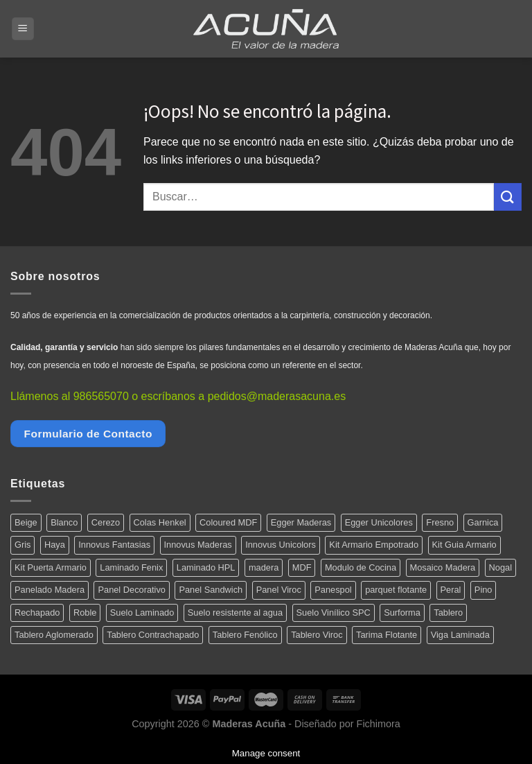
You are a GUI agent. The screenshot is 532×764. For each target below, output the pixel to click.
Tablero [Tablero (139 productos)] (448, 613)
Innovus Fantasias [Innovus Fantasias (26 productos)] (114, 545)
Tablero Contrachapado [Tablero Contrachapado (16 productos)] (153, 635)
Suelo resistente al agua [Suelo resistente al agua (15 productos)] (235, 613)
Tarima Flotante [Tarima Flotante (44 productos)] (387, 635)
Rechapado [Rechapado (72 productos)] (37, 613)
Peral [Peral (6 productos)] (451, 590)
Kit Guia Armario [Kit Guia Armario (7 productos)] (464, 545)
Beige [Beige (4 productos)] (26, 522)
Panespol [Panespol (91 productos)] (333, 590)
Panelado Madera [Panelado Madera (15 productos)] (50, 590)
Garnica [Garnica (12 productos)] (483, 522)
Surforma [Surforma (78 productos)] (402, 613)
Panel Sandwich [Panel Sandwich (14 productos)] (211, 590)
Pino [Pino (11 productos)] (484, 590)
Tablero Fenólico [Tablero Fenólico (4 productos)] (245, 635)
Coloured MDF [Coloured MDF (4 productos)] (228, 522)
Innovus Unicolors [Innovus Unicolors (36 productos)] (281, 545)
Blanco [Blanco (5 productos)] (64, 522)
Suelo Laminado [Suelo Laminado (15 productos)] (142, 613)
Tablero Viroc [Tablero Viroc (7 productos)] (317, 635)
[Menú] (23, 29)
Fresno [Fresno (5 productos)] (440, 522)
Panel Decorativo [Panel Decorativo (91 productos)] (131, 590)
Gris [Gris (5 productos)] (23, 545)
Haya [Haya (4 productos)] (55, 545)
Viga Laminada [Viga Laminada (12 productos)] (460, 635)
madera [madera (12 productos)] (264, 567)
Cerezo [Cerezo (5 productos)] (106, 522)
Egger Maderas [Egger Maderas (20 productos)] (301, 522)
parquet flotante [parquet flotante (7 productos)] (396, 590)
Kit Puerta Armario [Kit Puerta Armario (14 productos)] (51, 567)
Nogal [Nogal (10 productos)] (500, 567)
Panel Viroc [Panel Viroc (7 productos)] (279, 590)
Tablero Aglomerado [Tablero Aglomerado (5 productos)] (54, 635)
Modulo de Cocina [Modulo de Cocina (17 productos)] (361, 567)
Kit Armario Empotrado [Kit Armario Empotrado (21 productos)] (374, 545)
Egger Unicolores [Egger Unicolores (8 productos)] (379, 522)
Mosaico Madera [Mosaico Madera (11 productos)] (443, 567)
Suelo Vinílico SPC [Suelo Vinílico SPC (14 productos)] (334, 613)
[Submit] (508, 197)
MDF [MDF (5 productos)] (302, 567)
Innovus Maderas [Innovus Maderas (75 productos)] (198, 545)
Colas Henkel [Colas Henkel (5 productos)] (160, 522)
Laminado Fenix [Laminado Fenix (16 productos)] (131, 567)
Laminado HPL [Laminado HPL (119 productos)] (206, 567)
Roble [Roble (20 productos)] (85, 613)
